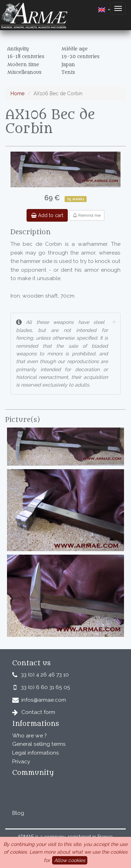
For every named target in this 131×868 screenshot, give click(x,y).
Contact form (38, 712)
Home (17, 93)
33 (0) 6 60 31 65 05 (46, 687)
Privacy (21, 762)
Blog (18, 813)
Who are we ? (30, 736)
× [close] (114, 321)
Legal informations (36, 753)
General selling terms (39, 744)
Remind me (87, 215)
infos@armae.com (44, 700)
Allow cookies (70, 860)
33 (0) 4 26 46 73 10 (45, 675)
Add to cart (47, 215)
